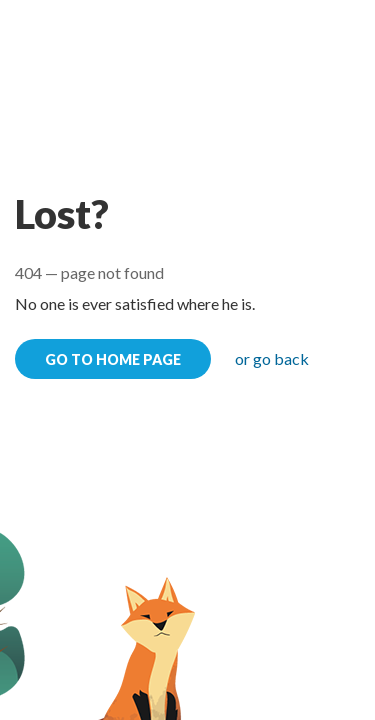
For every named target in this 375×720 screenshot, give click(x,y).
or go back (272, 358)
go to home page (113, 359)
